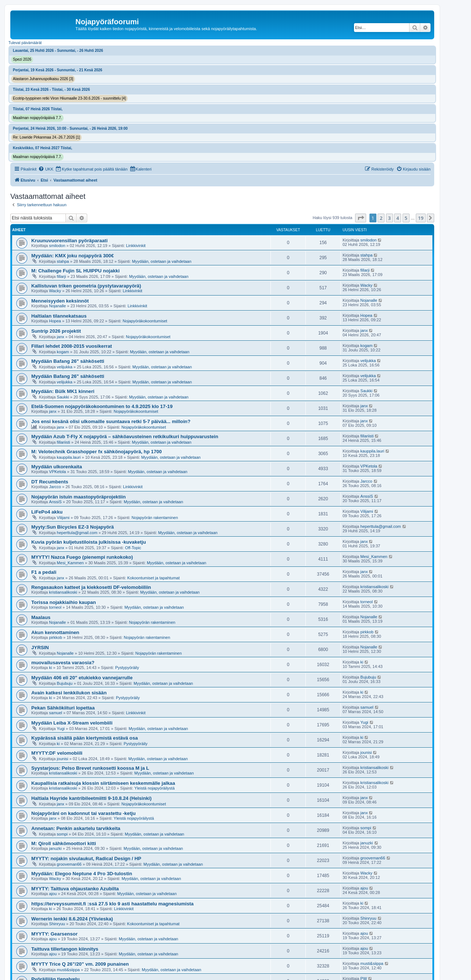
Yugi (61, 729)
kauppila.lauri (69, 457)
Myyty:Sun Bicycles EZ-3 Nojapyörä (72, 527)
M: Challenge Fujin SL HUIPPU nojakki (75, 271)
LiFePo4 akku (47, 512)
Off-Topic (133, 548)
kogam (63, 352)
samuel (55, 713)
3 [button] (389, 218)
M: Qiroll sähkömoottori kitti (64, 843)
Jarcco (55, 487)
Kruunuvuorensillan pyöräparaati (69, 241)
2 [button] (381, 218)
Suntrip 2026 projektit (56, 331)
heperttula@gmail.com (77, 533)
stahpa (63, 261)
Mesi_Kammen (70, 563)
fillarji (61, 276)
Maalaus (41, 617)
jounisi (62, 759)
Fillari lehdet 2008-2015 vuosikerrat (72, 346)
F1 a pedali (44, 572)
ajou (53, 894)
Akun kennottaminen (55, 632)
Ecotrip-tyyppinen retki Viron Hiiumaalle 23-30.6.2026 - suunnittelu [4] (69, 98)
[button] (361, 218)
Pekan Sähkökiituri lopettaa (63, 708)
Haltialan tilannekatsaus (59, 316)
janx (60, 337)
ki (50, 668)
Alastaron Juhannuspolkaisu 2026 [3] (43, 79)
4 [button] (398, 218)
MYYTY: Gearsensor (54, 934)
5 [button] (406, 218)
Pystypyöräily (127, 668)
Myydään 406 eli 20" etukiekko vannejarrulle (82, 678)
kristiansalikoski (63, 592)
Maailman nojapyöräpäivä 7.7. (37, 118)
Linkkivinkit (136, 246)
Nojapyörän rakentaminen (155, 518)
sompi (62, 834)
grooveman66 (69, 864)
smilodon (57, 246)
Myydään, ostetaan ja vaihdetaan (162, 261)
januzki (55, 848)
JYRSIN (40, 648)
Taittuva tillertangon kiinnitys (65, 949)
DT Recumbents (50, 482)
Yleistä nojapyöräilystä (154, 788)
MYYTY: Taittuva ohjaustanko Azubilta (75, 889)
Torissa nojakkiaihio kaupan (64, 602)
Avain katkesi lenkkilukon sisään (69, 693)
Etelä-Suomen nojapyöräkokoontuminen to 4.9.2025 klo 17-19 (102, 406)
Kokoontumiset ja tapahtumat (153, 578)
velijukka (64, 367)
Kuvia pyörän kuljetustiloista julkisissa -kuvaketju (88, 542)
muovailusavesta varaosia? (63, 663)
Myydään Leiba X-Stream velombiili (72, 723)
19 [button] (421, 218)
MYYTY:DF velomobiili (57, 753)
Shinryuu (57, 924)
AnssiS (55, 502)
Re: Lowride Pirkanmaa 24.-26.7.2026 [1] (46, 137)
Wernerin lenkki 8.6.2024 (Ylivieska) (72, 919)
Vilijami (63, 518)
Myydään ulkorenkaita (57, 467)
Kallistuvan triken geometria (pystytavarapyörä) (86, 286)
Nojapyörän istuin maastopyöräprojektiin (78, 497)
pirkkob (55, 637)
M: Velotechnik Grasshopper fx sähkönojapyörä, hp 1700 (97, 452)
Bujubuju (65, 683)
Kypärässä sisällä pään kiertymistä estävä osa (85, 738)
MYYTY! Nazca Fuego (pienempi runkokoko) (82, 557)
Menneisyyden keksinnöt (60, 301)
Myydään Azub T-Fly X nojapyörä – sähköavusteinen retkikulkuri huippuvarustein (125, 437)
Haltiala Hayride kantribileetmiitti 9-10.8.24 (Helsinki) (91, 798)
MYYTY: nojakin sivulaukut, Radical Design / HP (86, 859)
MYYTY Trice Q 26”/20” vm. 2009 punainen (80, 964)
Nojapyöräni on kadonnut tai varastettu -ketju (84, 813)
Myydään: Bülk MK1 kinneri (63, 391)
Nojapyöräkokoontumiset (145, 321)
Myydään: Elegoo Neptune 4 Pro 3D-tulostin (82, 874)
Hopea (55, 321)
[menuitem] (46, 169)
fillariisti (63, 442)
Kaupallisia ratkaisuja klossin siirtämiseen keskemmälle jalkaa (103, 783)
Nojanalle (57, 306)
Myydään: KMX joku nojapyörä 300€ (72, 256)
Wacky (55, 291)
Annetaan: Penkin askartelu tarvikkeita (76, 828)
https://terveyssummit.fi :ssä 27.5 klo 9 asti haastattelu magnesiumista (112, 904)
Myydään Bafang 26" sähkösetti (68, 361)
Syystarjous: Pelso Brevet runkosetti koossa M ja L (90, 768)
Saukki (63, 397)
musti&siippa (68, 970)
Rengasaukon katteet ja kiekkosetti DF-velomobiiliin (91, 587)
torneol (55, 607)
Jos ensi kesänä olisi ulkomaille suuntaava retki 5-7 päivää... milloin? (111, 421)
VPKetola (57, 472)
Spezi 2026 (22, 59)
